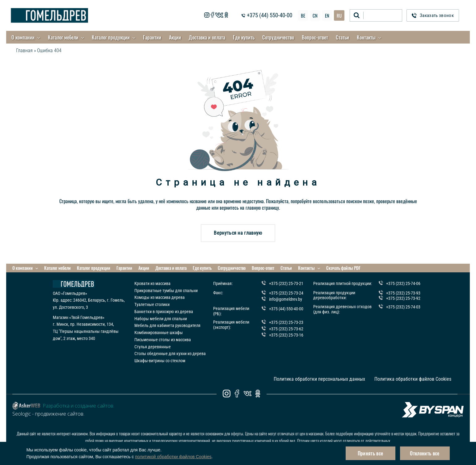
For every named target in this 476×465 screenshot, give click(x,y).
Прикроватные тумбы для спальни (166, 291)
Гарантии (152, 37)
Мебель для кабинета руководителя (167, 325)
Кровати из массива (152, 283)
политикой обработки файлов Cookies (173, 457)
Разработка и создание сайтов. (78, 406)
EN (327, 15)
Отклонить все (425, 453)
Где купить (244, 37)
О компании (23, 37)
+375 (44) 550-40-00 (270, 16)
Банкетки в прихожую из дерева (164, 312)
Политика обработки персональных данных (319, 379)
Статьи (342, 37)
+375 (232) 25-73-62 (286, 329)
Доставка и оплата (207, 37)
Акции (175, 37)
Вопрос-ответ (315, 37)
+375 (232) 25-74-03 (403, 307)
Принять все (371, 453)
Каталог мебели (63, 37)
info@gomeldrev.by (286, 299)
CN (315, 15)
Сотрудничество (278, 37)
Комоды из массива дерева (160, 297)
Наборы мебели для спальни (161, 319)
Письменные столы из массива (163, 340)
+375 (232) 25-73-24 (286, 293)
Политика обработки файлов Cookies (413, 379)
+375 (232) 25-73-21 (286, 283)
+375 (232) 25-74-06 (403, 283)
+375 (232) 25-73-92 (403, 298)
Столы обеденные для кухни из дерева (170, 354)
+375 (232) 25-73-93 (403, 293)
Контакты (366, 37)
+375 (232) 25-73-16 (286, 335)
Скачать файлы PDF (343, 268)
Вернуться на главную (238, 233)
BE (303, 15)
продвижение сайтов (59, 414)
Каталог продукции (111, 37)
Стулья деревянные (153, 347)
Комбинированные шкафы (159, 333)
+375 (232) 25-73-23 (286, 322)
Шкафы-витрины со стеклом (160, 361)
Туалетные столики (152, 304)
